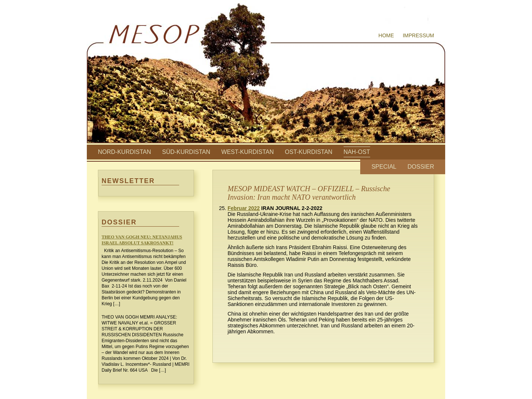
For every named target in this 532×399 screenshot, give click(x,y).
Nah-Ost (357, 152)
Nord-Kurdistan (125, 152)
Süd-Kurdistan (186, 152)
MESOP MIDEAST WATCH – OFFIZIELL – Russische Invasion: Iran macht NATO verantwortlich (309, 193)
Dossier (421, 167)
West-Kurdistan (248, 152)
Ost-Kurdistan (309, 152)
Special (384, 167)
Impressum (418, 35)
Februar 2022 (244, 208)
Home (386, 35)
